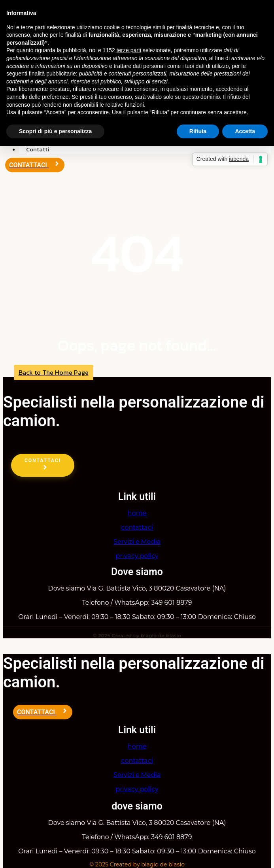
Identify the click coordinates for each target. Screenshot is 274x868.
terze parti (129, 50)
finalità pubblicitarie (52, 74)
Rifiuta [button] (198, 131)
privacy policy (137, 556)
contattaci (137, 527)
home (137, 513)
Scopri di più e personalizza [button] (55, 131)
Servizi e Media (137, 542)
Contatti (38, 149)
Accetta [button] (245, 131)
